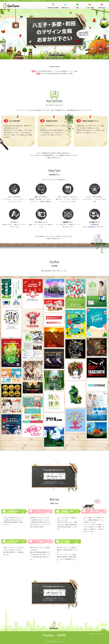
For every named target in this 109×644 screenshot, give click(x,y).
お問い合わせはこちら (54, 476)
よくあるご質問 (90, 8)
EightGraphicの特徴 (53, 8)
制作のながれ (65, 8)
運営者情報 (91, 634)
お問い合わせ (102, 8)
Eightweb (92, 227)
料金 (77, 8)
